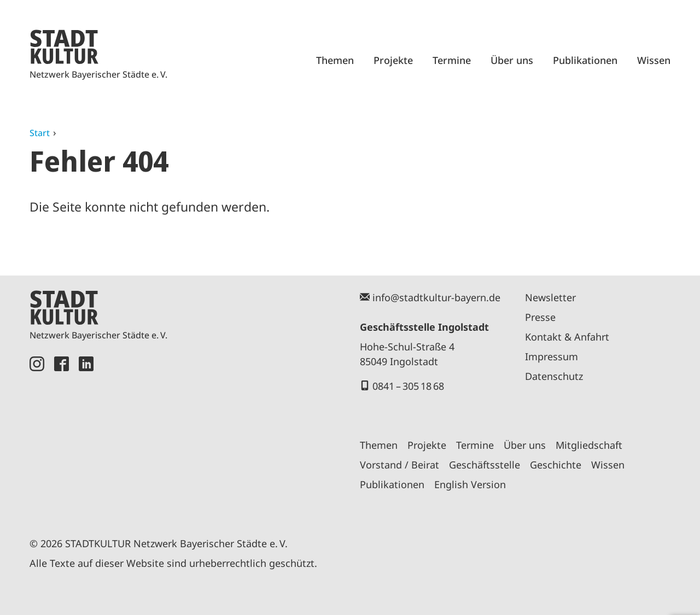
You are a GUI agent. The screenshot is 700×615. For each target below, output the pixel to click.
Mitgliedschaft (589, 445)
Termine (452, 60)
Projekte (393, 60)
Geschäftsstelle (485, 465)
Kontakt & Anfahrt (567, 337)
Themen (335, 60)
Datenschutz (554, 376)
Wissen (654, 60)
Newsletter (550, 297)
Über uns (512, 60)
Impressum (552, 356)
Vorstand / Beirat (399, 465)
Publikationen (585, 60)
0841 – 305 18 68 (408, 386)
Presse (540, 317)
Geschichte (556, 465)
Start (40, 133)
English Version (470, 484)
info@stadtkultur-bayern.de (436, 297)
